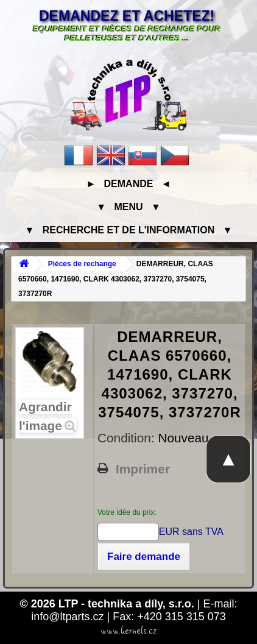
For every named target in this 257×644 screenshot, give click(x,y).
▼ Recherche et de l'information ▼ (129, 230)
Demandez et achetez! (127, 16)
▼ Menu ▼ (128, 207)
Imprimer (143, 469)
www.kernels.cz (129, 631)
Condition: (128, 438)
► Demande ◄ (128, 184)
